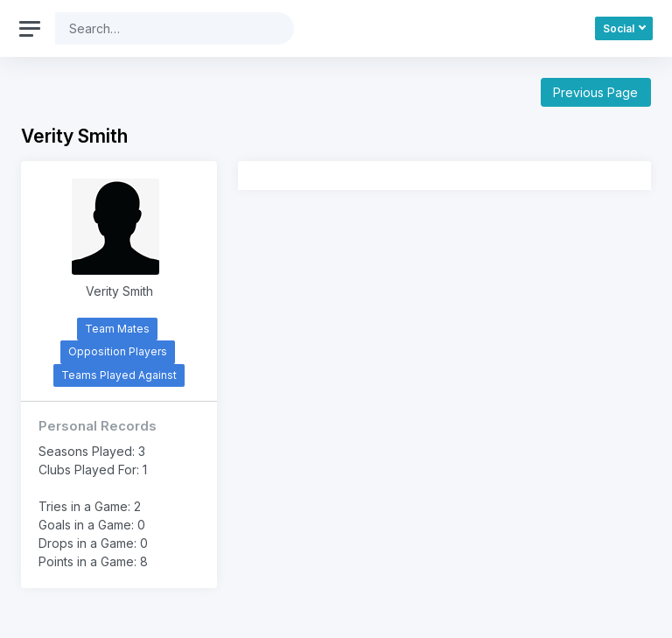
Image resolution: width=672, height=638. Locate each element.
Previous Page (595, 92)
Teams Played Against (119, 375)
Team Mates (117, 329)
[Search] (161, 28)
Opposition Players (118, 351)
